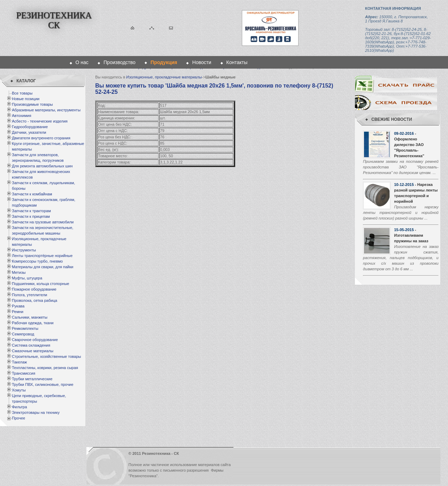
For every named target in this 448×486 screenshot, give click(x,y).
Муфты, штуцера (27, 278)
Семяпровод (23, 334)
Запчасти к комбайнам (32, 194)
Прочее (19, 418)
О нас (82, 62)
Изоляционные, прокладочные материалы (164, 77)
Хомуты (19, 390)
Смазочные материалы (33, 351)
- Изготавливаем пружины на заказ (411, 235)
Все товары (22, 93)
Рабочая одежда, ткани (33, 323)
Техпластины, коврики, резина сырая (45, 368)
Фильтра (19, 407)
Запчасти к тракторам (31, 211)
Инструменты (24, 250)
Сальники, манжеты (30, 317)
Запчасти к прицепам (31, 216)
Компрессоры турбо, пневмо (37, 261)
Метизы (19, 272)
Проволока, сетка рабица (34, 300)
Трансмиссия (24, 373)
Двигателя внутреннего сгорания (41, 138)
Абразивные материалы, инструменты (46, 110)
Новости (202, 62)
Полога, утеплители (30, 295)
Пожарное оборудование (34, 289)
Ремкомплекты (25, 328)
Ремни (18, 312)
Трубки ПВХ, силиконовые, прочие (43, 384)
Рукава (18, 306)
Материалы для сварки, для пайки (43, 267)
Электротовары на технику (36, 412)
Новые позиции (26, 99)
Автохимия (22, 116)
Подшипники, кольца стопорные (41, 284)
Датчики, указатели (29, 132)
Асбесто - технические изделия (40, 121)
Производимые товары (32, 104)
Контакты (237, 62)
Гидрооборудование (30, 127)
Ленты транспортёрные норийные (42, 256)
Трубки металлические (32, 379)
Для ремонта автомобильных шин (42, 166)
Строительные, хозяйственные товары (46, 356)
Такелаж (19, 362)
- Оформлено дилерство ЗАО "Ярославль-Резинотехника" (409, 145)
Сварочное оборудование (35, 340)
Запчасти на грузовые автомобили (43, 222)
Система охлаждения (31, 345)
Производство (120, 62)
